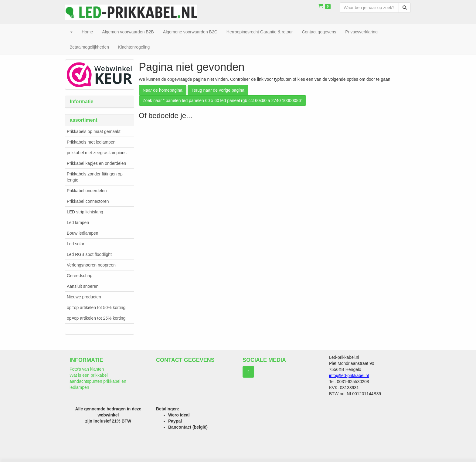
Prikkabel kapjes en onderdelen (96, 163)
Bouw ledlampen (83, 233)
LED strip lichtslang (85, 212)
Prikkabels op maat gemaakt (94, 131)
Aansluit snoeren (83, 286)
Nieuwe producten (84, 297)
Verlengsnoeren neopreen (91, 265)
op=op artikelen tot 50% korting (96, 307)
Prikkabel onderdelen (87, 191)
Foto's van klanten (87, 369)
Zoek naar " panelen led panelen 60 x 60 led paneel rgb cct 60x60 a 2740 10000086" (223, 100)
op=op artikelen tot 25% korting (96, 318)
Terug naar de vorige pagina (218, 90)
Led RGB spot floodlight (89, 254)
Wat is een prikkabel (89, 375)
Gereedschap (80, 276)
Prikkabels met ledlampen (91, 142)
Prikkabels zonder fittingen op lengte (95, 177)
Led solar (76, 244)
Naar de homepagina (163, 90)
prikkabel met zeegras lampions (97, 153)
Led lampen (78, 223)
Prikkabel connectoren (88, 201)
